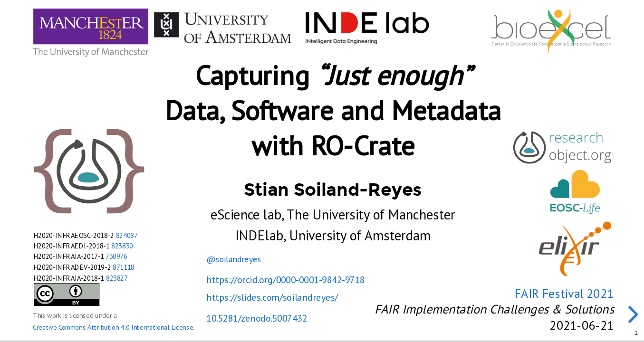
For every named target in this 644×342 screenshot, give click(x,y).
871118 (124, 267)
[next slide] (632, 314)
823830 (122, 246)
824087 (126, 235)
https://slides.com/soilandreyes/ (272, 297)
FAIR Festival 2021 (564, 293)
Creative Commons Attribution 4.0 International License (113, 327)
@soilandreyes (234, 259)
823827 (116, 278)
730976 (116, 256)
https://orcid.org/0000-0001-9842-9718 (285, 280)
